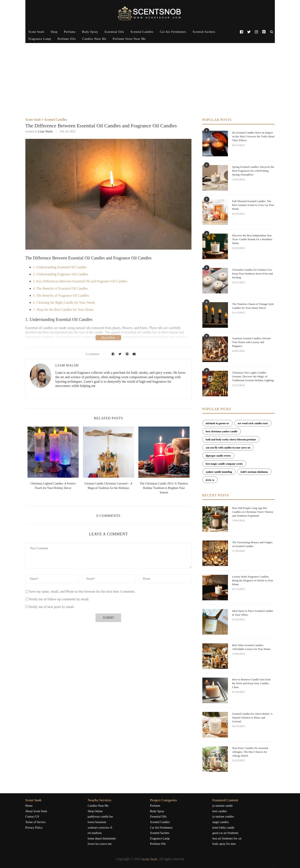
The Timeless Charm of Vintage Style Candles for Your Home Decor (253, 306)
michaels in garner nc (217, 423)
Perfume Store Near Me (129, 39)
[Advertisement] (150, 86)
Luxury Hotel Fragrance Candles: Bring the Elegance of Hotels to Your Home (253, 580)
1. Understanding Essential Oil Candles (60, 267)
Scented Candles (142, 32)
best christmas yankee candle (222, 431)
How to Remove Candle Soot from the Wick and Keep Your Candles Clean (251, 683)
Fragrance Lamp (40, 39)
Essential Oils (114, 32)
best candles (220, 811)
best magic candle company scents (224, 464)
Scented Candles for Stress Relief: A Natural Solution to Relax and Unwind (252, 718)
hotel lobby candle (223, 828)
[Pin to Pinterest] (126, 354)
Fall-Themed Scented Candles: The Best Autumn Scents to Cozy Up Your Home (253, 205)
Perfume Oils (67, 39)
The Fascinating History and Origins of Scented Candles (252, 544)
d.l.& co (210, 480)
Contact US (32, 817)
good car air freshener (225, 833)
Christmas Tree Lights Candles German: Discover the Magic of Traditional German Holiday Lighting (253, 376)
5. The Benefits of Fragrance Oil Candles (61, 295)
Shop (54, 32)
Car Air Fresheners (173, 32)
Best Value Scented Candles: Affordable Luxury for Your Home (251, 647)
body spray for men (224, 844)
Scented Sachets (204, 32)
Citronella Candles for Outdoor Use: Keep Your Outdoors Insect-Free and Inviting (253, 274)
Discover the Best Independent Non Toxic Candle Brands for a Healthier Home (252, 239)
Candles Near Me (94, 39)
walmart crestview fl (100, 828)
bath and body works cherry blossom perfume (231, 440)
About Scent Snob (36, 811)
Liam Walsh (45, 131)
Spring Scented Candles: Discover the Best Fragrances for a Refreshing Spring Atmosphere (253, 171)
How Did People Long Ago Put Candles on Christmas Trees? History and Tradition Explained (253, 512)
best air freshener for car (227, 839)
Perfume (70, 32)
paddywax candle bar (100, 817)
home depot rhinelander (102, 839)
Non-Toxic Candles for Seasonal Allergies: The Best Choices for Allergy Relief (250, 752)
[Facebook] (241, 32)
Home (29, 806)
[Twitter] (249, 32)
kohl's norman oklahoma (254, 472)
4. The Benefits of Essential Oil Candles (60, 288)
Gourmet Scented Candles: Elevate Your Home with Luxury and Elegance (252, 342)
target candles (221, 822)
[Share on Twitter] (119, 354)
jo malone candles (223, 817)
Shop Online (95, 811)
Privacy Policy (34, 828)
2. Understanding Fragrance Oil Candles (61, 274)
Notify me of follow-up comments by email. (59, 599)
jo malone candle (223, 806)
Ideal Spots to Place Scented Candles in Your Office (253, 613)
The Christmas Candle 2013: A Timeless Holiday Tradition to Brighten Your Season (164, 488)
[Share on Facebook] (112, 354)
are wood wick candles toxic (253, 423)
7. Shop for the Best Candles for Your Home (63, 310)
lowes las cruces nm (100, 844)
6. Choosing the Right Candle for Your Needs (64, 303)
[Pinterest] (264, 32)
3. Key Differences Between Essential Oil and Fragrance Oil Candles (80, 281)
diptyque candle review (218, 456)
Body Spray (90, 32)
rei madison (95, 833)
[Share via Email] (133, 354)
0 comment (90, 354)
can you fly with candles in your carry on (228, 448)
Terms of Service (36, 822)
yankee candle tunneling (219, 472)
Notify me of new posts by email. (52, 607)
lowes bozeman (97, 822)
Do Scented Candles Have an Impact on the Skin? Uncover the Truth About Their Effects (253, 136)
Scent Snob (36, 32)
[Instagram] (256, 32)
